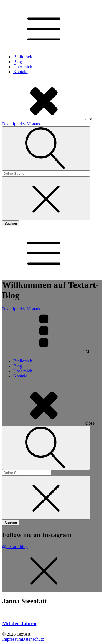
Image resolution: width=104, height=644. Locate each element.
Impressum (12, 639)
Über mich (23, 67)
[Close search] (46, 198)
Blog (18, 62)
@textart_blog (15, 547)
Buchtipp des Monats (21, 124)
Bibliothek (23, 57)
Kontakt (21, 72)
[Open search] (46, 149)
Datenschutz (33, 639)
